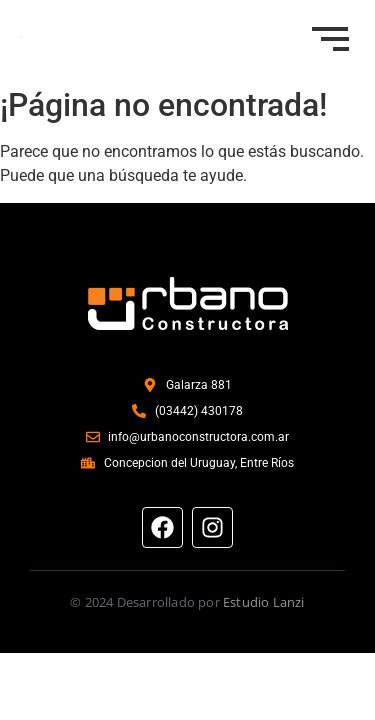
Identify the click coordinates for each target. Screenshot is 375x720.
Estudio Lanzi (264, 602)
